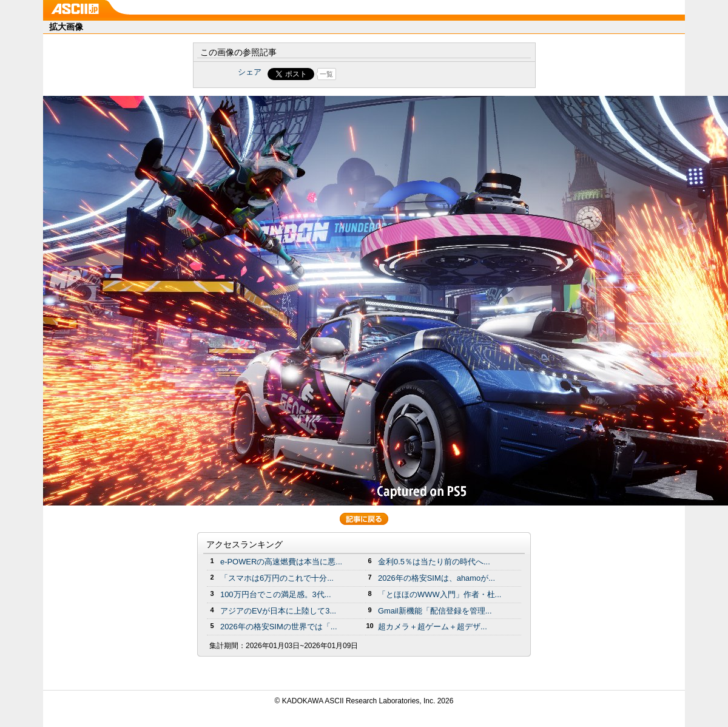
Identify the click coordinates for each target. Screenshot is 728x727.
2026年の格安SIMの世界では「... (279, 627)
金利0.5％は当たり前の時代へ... (434, 562)
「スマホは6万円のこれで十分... (277, 578)
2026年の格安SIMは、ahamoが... (436, 578)
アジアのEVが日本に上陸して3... (278, 611)
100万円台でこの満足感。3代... (276, 594)
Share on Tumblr (409, 74)
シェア (250, 72)
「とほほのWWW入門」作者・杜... (440, 594)
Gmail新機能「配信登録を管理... (435, 611)
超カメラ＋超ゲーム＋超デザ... (433, 627)
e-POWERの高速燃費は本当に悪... (281, 562)
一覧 (326, 74)
